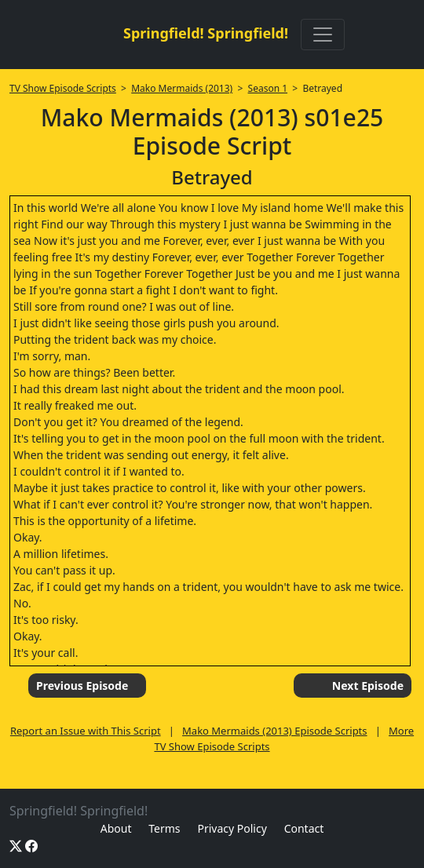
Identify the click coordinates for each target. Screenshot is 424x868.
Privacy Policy (232, 828)
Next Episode (368, 686)
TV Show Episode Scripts (63, 88)
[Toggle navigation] (323, 35)
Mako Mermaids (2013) (182, 88)
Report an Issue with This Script (86, 731)
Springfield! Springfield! (206, 33)
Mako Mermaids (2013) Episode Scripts (274, 731)
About (116, 828)
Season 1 (268, 88)
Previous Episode (82, 686)
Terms (164, 828)
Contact (304, 828)
